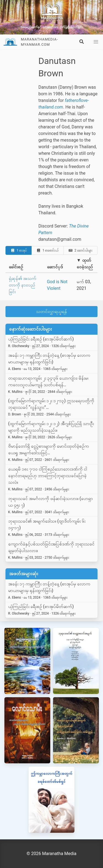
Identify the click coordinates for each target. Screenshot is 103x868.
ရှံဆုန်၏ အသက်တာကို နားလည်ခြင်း (23, 285)
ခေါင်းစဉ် (16, 267)
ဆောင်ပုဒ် (55, 267)
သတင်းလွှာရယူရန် (51, 311)
